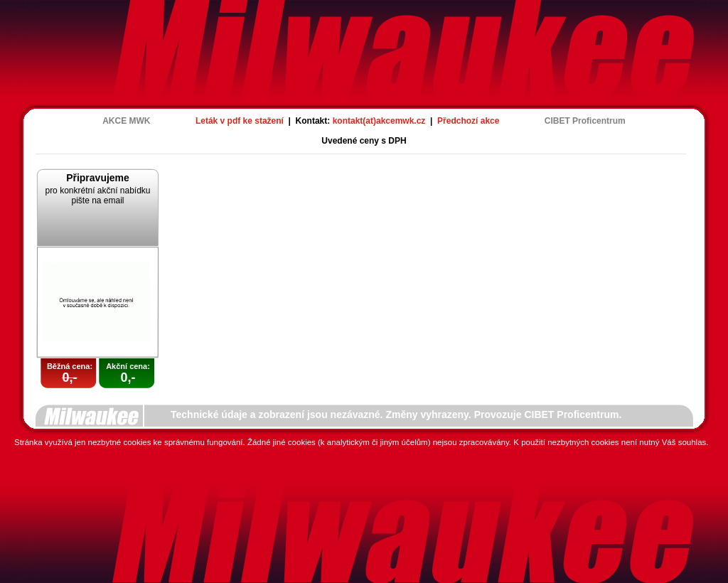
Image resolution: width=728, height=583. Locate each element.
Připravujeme (98, 178)
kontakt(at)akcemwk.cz (379, 121)
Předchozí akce (468, 121)
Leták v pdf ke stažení (240, 121)
